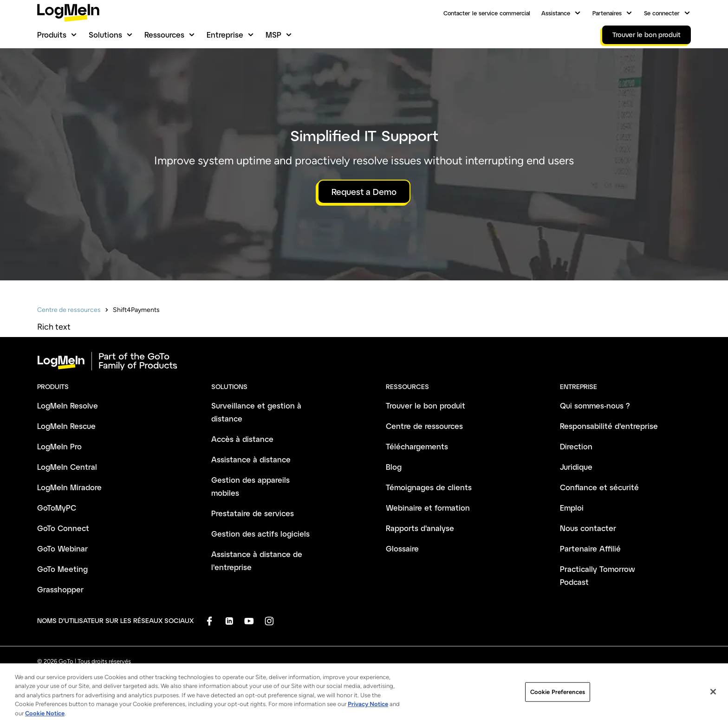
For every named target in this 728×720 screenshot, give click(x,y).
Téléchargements (417, 446)
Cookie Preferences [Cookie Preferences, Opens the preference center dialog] (558, 703)
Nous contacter (588, 528)
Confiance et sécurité (599, 487)
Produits (52, 35)
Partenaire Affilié (590, 548)
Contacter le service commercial (487, 13)
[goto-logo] (364, 361)
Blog (394, 467)
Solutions (105, 35)
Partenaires (607, 13)
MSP (273, 35)
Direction (576, 446)
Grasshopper (60, 589)
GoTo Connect (63, 528)
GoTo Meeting (62, 569)
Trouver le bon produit (426, 405)
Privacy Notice (368, 715)
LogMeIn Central (67, 467)
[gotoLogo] (68, 13)
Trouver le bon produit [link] (647, 35)
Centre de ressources (69, 310)
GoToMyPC (57, 508)
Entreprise (225, 35)
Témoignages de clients (429, 487)
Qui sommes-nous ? (595, 405)
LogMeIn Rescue (66, 426)
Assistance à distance (251, 459)
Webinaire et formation (428, 508)
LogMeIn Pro (59, 446)
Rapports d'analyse (420, 528)
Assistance (556, 13)
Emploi (572, 508)
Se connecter (662, 13)
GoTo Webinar (62, 548)
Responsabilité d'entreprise (609, 426)
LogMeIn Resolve (68, 405)
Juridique (576, 467)
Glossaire (402, 548)
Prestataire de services (253, 513)
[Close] (713, 703)
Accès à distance (242, 439)
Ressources (164, 35)
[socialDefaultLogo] (209, 621)
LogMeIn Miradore (69, 487)
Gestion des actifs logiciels (260, 534)
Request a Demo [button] (364, 192)
